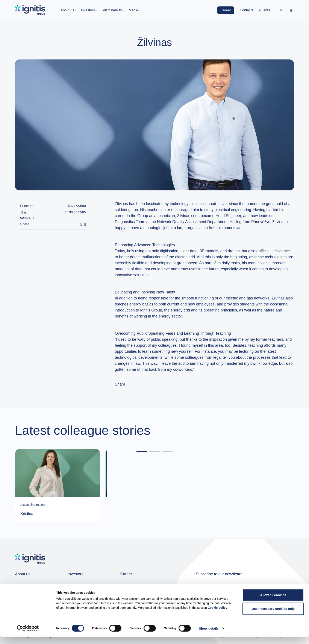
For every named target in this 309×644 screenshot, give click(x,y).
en (280, 10)
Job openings (131, 586)
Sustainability (112, 10)
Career (226, 10)
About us (67, 10)
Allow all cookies (273, 602)
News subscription (237, 590)
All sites (264, 10)
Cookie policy (217, 615)
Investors (88, 10)
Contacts (246, 10)
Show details (209, 636)
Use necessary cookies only (273, 616)
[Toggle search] (291, 10)
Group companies (29, 586)
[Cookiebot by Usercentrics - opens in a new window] (28, 636)
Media (133, 10)
